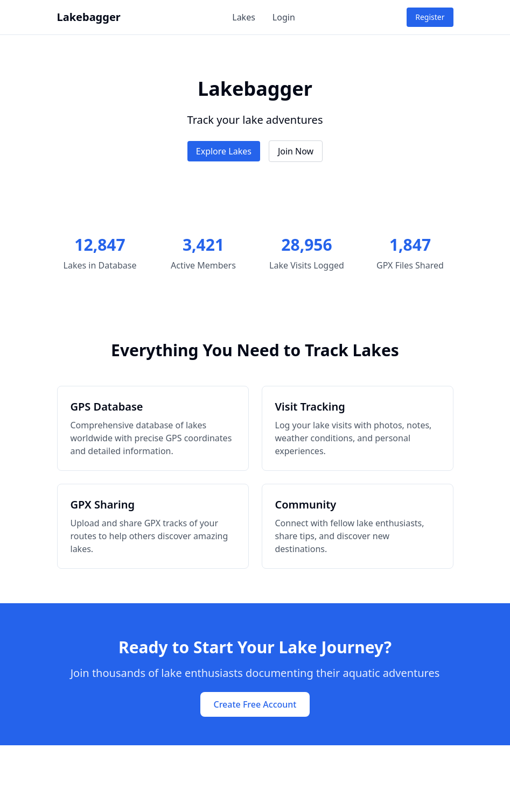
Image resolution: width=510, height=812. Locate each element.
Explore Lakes (224, 151)
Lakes (244, 17)
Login (284, 17)
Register (430, 17)
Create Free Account (255, 704)
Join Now (296, 151)
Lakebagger (89, 17)
